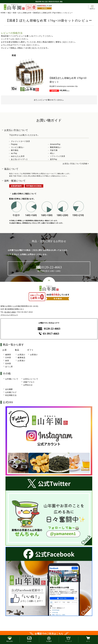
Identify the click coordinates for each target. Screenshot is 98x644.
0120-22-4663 (49, 329)
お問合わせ (28, 385)
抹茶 (7, 361)
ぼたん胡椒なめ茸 (25, 13)
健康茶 (8, 355)
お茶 (5, 350)
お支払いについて (31, 379)
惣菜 (14, 13)
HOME (3, 13)
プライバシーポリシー (9, 315)
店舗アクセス (29, 382)
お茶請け (21, 355)
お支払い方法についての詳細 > (76, 164)
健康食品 (21, 358)
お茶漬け (21, 361)
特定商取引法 (11, 395)
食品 (9, 13)
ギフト (30, 350)
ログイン (92, 7)
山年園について (12, 379)
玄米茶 (8, 364)
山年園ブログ (11, 392)
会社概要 (9, 389)
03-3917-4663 (10, 312)
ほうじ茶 (9, 367)
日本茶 (8, 358)
